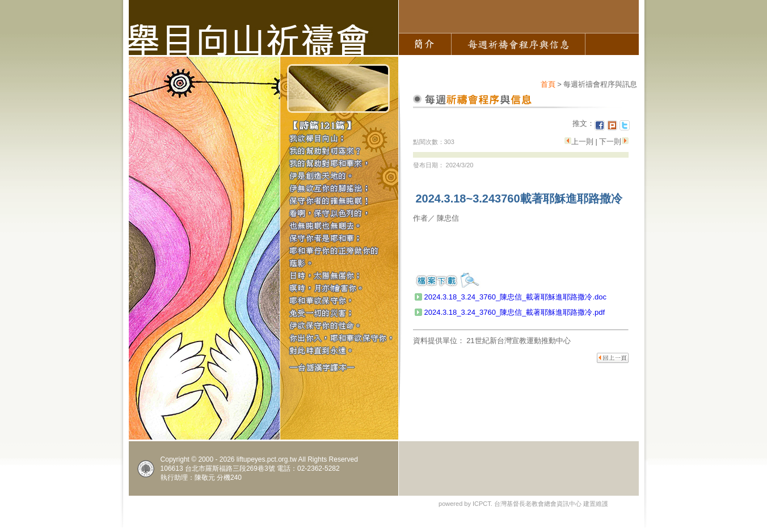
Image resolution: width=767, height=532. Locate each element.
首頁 (548, 84)
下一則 (610, 142)
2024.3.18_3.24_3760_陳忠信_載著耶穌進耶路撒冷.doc (516, 297)
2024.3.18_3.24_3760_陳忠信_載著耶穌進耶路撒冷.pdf (515, 312)
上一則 (583, 142)
